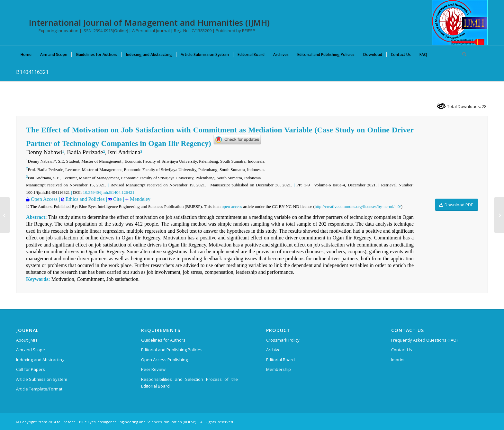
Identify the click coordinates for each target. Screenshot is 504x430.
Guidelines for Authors (163, 340)
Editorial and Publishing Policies (172, 350)
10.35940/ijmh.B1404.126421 (109, 192)
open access (232, 206)
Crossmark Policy (283, 340)
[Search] (462, 54)
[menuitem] (26, 54)
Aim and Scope (31, 350)
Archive (273, 350)
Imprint (398, 360)
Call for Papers (31, 369)
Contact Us (402, 350)
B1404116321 (32, 72)
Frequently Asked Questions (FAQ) (424, 340)
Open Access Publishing (164, 360)
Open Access (44, 199)
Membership (279, 369)
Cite (117, 199)
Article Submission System (42, 379)
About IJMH (27, 340)
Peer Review (153, 369)
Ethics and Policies (85, 199)
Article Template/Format (39, 389)
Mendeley (139, 199)
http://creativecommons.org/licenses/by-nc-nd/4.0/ (358, 206)
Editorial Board (280, 360)
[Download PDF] (457, 205)
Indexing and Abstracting (40, 360)
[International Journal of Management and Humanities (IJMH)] (460, 22)
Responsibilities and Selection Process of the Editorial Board (189, 383)
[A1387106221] (499, 215)
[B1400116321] (5, 215)
